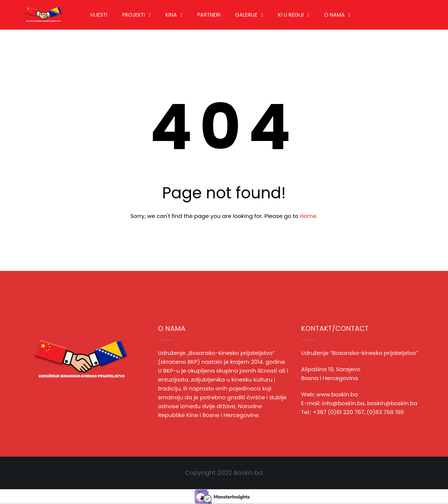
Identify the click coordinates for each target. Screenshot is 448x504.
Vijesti (99, 15)
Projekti (134, 15)
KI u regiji (291, 15)
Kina (171, 15)
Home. (309, 216)
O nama (334, 15)
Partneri (209, 15)
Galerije (246, 15)
